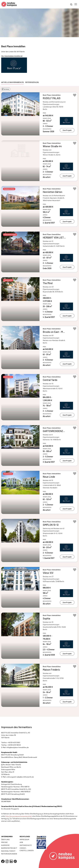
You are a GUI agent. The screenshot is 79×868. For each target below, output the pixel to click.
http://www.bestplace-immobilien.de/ (12, 56)
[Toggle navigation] (76, 4)
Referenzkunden (9, 854)
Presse (4, 842)
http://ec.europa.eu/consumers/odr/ (19, 816)
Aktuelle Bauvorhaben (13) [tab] (12, 82)
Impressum (24, 839)
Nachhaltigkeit (8, 851)
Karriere (5, 845)
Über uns (5, 839)
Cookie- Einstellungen (27, 849)
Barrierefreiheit (9, 848)
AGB (21, 842)
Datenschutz (26, 845)
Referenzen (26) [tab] (32, 82)
